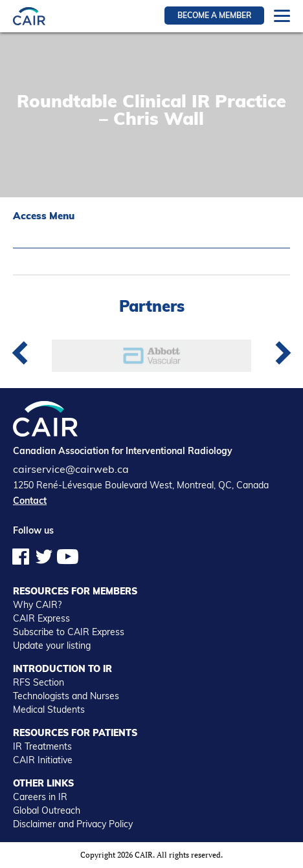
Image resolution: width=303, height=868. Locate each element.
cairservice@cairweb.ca (71, 469)
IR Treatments (42, 746)
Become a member (214, 15)
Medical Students (49, 710)
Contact (30, 501)
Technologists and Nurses (66, 696)
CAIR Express (41, 618)
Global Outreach (47, 810)
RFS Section (39, 682)
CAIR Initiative (43, 760)
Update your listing (52, 646)
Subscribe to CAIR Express (69, 632)
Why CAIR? (37, 605)
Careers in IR (40, 797)
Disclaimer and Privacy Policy (73, 824)
